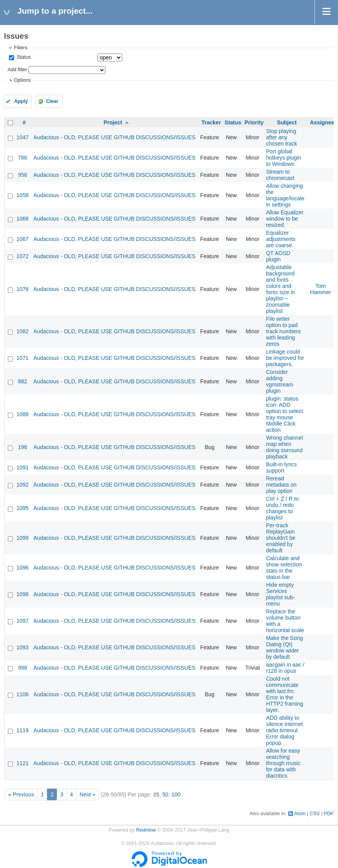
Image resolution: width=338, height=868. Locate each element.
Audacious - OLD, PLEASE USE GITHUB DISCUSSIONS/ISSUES (114, 137)
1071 (23, 358)
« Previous (21, 794)
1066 (23, 219)
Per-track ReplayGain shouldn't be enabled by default (281, 538)
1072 (23, 256)
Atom (300, 814)
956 (23, 175)
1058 (23, 195)
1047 (23, 137)
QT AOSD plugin (278, 256)
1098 (23, 594)
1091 (23, 467)
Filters (20, 48)
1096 (23, 568)
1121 (23, 763)
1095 (23, 508)
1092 (23, 485)
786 (23, 158)
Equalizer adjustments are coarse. (281, 239)
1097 (23, 621)
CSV (315, 814)
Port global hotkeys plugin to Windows (284, 158)
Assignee (322, 122)
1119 (23, 730)
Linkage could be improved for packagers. (285, 358)
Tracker (211, 122)
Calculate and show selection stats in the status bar (284, 568)
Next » (87, 794)
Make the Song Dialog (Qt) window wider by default (284, 647)
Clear (52, 101)
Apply (21, 101)
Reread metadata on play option (281, 485)
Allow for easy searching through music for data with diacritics (283, 763)
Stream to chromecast (280, 175)
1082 (23, 331)
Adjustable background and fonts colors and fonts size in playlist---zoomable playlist (280, 289)
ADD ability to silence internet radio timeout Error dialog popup (284, 730)
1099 (23, 538)
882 (23, 381)
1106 (23, 694)
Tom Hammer (321, 289)
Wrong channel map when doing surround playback (284, 447)
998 (23, 668)
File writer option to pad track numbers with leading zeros (283, 331)
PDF (329, 814)
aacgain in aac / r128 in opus (285, 668)
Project (113, 122)
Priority (254, 122)
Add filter (17, 70)
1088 (23, 414)
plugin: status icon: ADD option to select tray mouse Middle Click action (284, 414)
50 (165, 794)
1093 (23, 647)
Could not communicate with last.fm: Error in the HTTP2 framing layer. (285, 694)
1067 (23, 239)
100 (176, 794)
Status (23, 57)
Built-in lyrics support (281, 467)
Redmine (146, 830)
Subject (287, 122)
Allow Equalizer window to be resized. (285, 219)
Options (22, 80)
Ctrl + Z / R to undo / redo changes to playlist (282, 508)
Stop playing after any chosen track (281, 137)
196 (23, 447)
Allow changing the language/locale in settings (285, 195)
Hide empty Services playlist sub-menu (280, 594)
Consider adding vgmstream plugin (279, 381)
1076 (23, 289)
